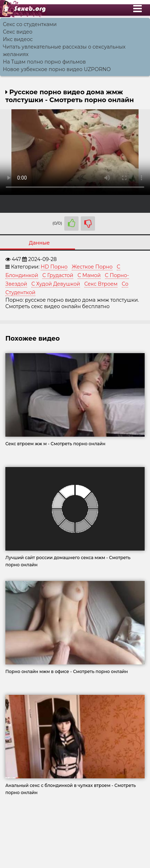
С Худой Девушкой (56, 284)
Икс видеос (18, 39)
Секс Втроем (101, 284)
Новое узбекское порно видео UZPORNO (57, 69)
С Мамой (89, 275)
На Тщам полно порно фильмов (44, 62)
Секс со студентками (30, 24)
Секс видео (18, 32)
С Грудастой (58, 275)
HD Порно (54, 267)
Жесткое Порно (92, 267)
